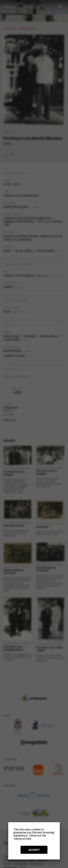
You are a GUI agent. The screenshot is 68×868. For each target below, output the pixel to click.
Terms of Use (22, 839)
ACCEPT (34, 850)
